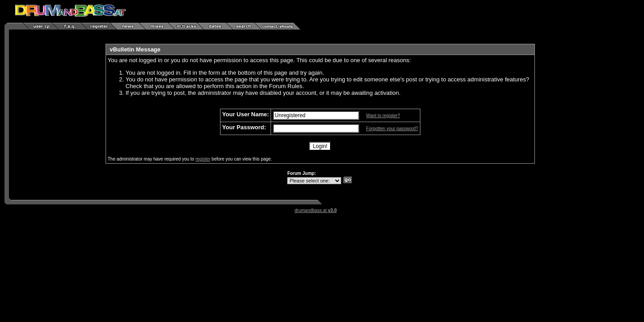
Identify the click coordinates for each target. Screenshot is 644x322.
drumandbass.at (316, 210)
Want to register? (383, 116)
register (203, 159)
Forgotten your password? (392, 129)
